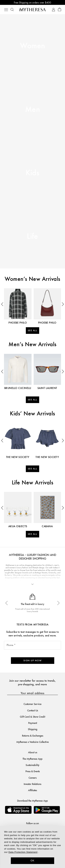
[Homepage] (33, 10)
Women (32, 46)
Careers (33, 778)
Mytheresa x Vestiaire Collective (33, 742)
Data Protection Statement (23, 852)
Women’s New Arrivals (32, 279)
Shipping (33, 729)
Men (32, 110)
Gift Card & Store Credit (32, 717)
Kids (33, 173)
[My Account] (53, 10)
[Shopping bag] (60, 10)
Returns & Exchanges (33, 736)
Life (32, 237)
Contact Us (33, 710)
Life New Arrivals (32, 483)
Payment (33, 723)
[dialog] (32, 847)
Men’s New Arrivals (32, 345)
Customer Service (32, 704)
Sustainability (32, 765)
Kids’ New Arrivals (32, 414)
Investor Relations (32, 784)
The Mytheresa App (32, 759)
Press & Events (33, 771)
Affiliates (32, 790)
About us (33, 752)
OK (32, 861)
